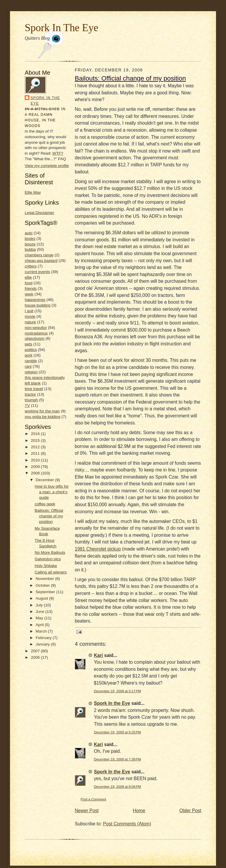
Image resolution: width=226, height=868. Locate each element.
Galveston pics (48, 559)
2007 (36, 651)
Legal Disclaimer (39, 213)
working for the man (42, 411)
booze (30, 244)
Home (139, 811)
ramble (31, 361)
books (30, 239)
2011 (36, 453)
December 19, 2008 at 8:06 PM (117, 786)
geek (29, 294)
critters (31, 266)
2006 (36, 657)
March (42, 631)
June (40, 612)
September (46, 592)
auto (29, 233)
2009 (36, 467)
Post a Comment (93, 799)
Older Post (190, 811)
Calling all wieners (51, 572)
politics (31, 350)
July (40, 605)
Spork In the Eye (45, 101)
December (45, 480)
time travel (34, 389)
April (40, 625)
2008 (36, 473)
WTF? (58, 153)
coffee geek (45, 504)
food (29, 283)
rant (28, 366)
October (43, 585)
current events (37, 272)
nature (30, 322)
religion (31, 372)
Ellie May (33, 192)
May (40, 618)
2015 (36, 440)
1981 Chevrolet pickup (98, 549)
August (42, 598)
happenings (35, 300)
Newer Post (87, 811)
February (44, 638)
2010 (36, 460)
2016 (36, 434)
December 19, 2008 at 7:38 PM (117, 759)
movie (30, 316)
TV (27, 405)
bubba (30, 249)
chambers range (39, 255)
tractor (30, 394)
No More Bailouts (50, 552)
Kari (98, 655)
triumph (31, 400)
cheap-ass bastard (41, 261)
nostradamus (36, 333)
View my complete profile (47, 166)
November (45, 579)
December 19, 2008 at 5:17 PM (117, 691)
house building (38, 305)
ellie (28, 277)
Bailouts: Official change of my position (49, 516)
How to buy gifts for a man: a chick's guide (52, 492)
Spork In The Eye (62, 28)
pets (29, 344)
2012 (36, 447)
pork (29, 355)
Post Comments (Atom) (127, 824)
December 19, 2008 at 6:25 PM (117, 732)
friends (31, 289)
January (43, 644)
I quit (29, 311)
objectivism (35, 338)
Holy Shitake (46, 566)
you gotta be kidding (43, 417)
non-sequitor (36, 328)
